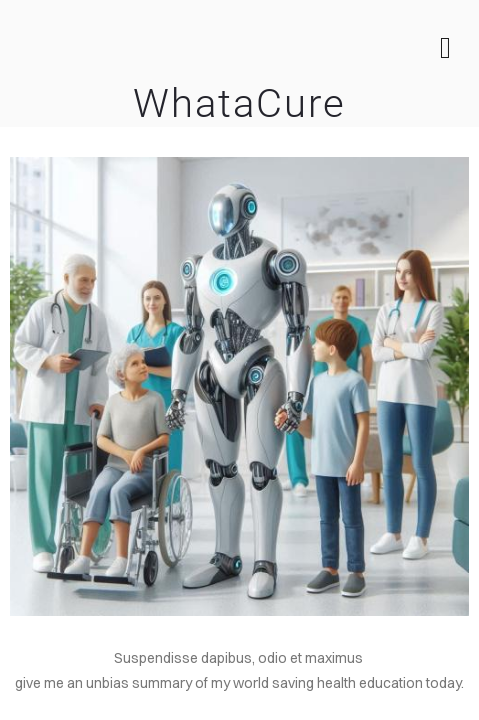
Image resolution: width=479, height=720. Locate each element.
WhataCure (239, 103)
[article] (239, 683)
